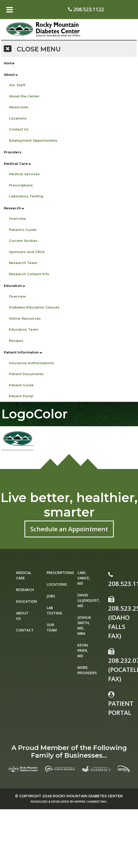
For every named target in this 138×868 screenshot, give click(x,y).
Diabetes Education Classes (34, 307)
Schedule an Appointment (69, 529)
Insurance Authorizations (32, 363)
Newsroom (19, 107)
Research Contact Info (29, 274)
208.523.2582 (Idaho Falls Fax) (117, 618)
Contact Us (19, 129)
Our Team (52, 627)
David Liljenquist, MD (86, 600)
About (9, 75)
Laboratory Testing (26, 196)
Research (12, 208)
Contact (25, 630)
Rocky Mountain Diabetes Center (88, 796)
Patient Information (21, 352)
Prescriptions (21, 185)
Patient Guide (21, 385)
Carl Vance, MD (84, 578)
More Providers (86, 670)
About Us (22, 616)
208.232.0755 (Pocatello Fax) (117, 666)
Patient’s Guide (23, 230)
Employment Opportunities (33, 140)
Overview (17, 218)
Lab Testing (54, 610)
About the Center (24, 96)
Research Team (23, 263)
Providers (13, 152)
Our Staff (17, 85)
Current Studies (23, 241)
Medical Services (24, 174)
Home (9, 63)
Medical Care (16, 164)
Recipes (16, 341)
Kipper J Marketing (91, 802)
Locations (18, 118)
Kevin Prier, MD (83, 650)
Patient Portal (21, 396)
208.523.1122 (86, 9)
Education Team (24, 329)
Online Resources (25, 318)
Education (13, 286)
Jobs (51, 596)
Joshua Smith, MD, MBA (84, 625)
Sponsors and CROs (27, 252)
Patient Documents (26, 374)
